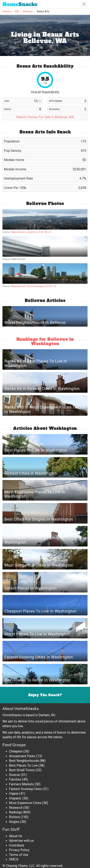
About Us (16, 836)
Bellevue (28, 11)
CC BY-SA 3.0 (44, 232)
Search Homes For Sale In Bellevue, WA (45, 117)
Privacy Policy (19, 850)
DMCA (14, 859)
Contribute (17, 845)
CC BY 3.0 (51, 286)
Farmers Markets (21, 784)
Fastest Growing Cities (25, 789)
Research (16, 808)
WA (17, 11)
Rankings (15, 812)
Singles (14, 822)
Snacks (20, 4)
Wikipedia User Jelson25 (23, 232)
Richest (14, 817)
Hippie (14, 793)
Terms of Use (19, 855)
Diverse (14, 775)
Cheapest (16, 751)
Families (15, 779)
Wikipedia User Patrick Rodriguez (28, 286)
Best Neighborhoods (24, 761)
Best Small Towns (22, 770)
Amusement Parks (22, 756)
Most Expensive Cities (25, 803)
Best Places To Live (23, 765)
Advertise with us (21, 841)
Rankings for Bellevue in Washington (45, 341)
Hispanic (15, 798)
